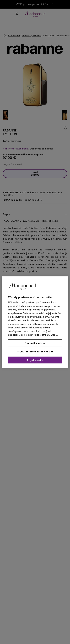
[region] (35, 322)
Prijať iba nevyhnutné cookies (35, 351)
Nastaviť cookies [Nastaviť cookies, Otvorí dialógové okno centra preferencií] (35, 343)
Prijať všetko (35, 360)
